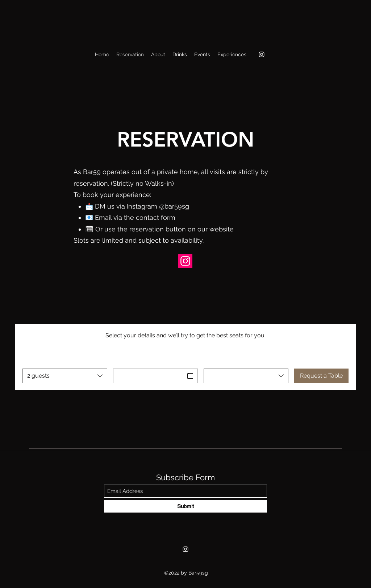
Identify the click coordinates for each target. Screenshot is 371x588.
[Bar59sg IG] (185, 261)
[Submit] (185, 506)
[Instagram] (262, 54)
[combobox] (65, 376)
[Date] (149, 376)
